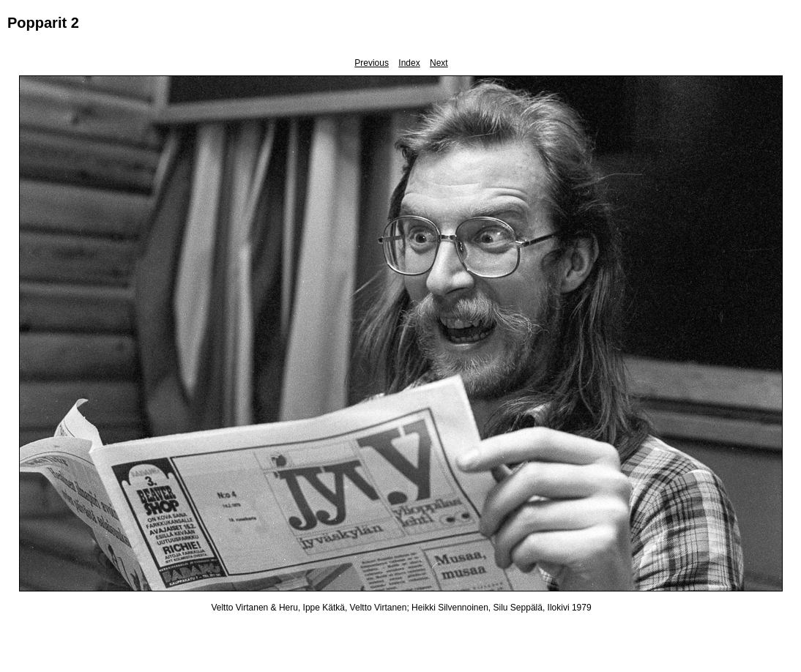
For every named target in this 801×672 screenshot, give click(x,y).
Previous (372, 63)
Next (439, 63)
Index (409, 63)
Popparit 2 (43, 23)
